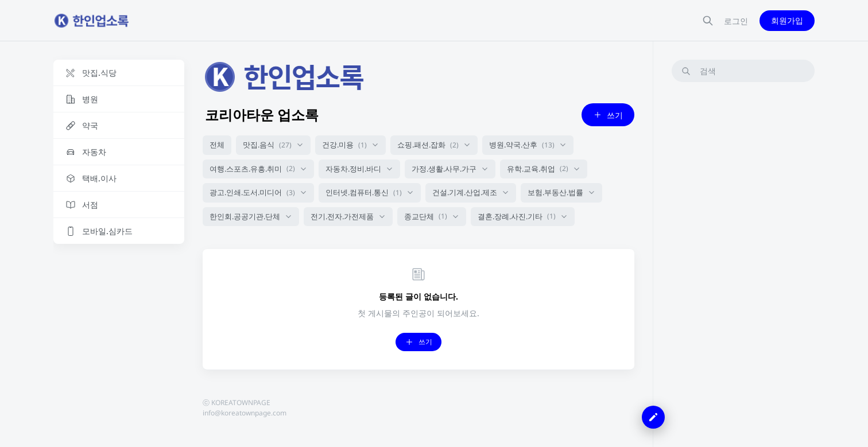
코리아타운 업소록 (262, 114)
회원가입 (787, 20)
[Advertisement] (743, 263)
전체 (217, 145)
